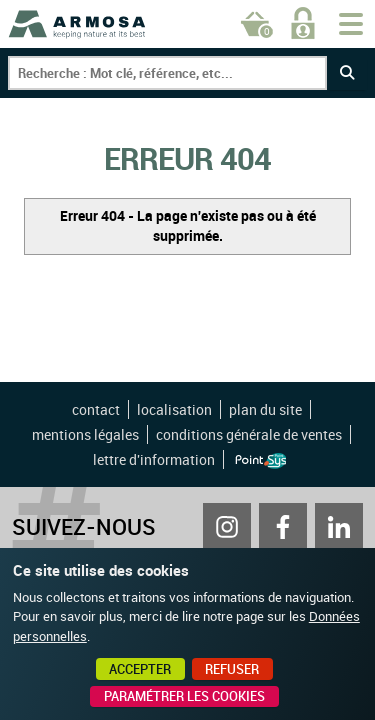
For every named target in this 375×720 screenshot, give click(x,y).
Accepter (140, 669)
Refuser (232, 669)
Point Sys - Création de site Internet (260, 461)
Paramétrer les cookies (184, 696)
